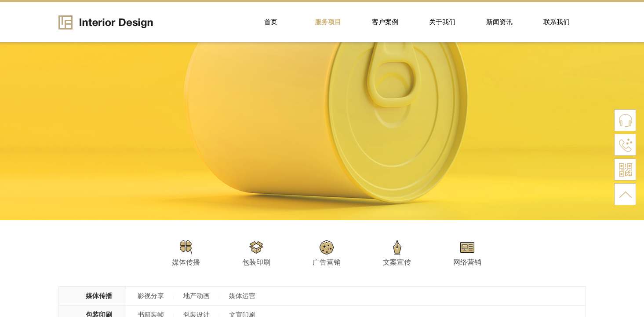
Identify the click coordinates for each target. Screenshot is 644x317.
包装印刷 (256, 262)
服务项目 (328, 22)
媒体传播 (186, 262)
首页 (271, 22)
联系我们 (557, 22)
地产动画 (196, 296)
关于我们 (442, 22)
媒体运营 (242, 296)
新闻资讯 (499, 22)
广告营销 (327, 262)
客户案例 (385, 22)
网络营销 (467, 262)
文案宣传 (397, 262)
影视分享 (151, 296)
